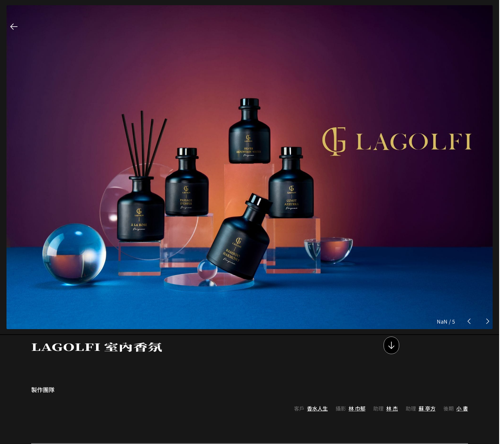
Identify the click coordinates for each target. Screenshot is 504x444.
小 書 (462, 371)
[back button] (14, 27)
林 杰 (392, 371)
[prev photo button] (469, 284)
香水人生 (317, 371)
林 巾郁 (357, 371)
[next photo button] (487, 284)
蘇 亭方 (427, 371)
